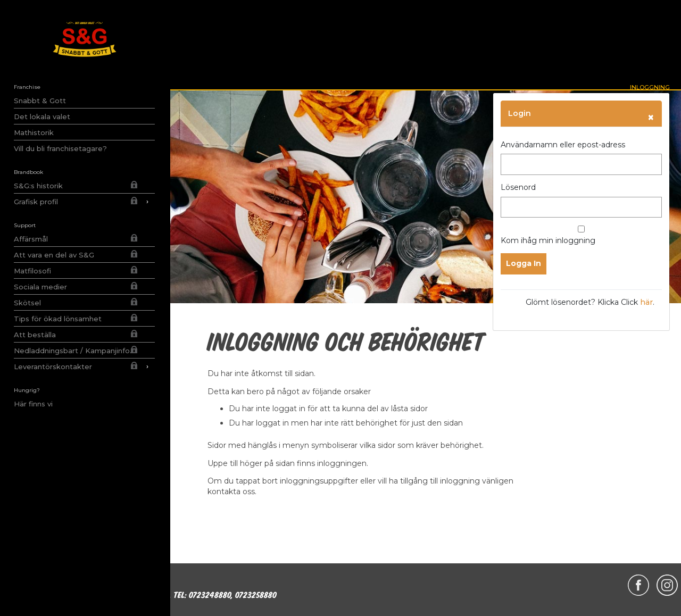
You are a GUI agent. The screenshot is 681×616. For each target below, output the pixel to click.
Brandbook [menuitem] (28, 172)
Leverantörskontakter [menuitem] (84, 366)
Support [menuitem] (25, 225)
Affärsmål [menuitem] (31, 239)
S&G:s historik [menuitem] (38, 186)
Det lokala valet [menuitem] (42, 116)
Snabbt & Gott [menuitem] (40, 101)
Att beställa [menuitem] (35, 335)
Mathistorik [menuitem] (34, 132)
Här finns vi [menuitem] (33, 404)
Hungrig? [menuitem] (27, 390)
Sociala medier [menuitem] (40, 287)
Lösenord (518, 187)
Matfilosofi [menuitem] (32, 271)
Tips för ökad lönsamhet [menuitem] (58, 319)
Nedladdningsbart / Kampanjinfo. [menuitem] (73, 351)
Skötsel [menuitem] (27, 303)
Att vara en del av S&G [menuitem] (54, 255)
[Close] (651, 117)
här (646, 302)
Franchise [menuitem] (27, 87)
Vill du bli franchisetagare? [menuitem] (60, 148)
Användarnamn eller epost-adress (563, 145)
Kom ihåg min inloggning (581, 235)
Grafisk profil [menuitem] (84, 201)
